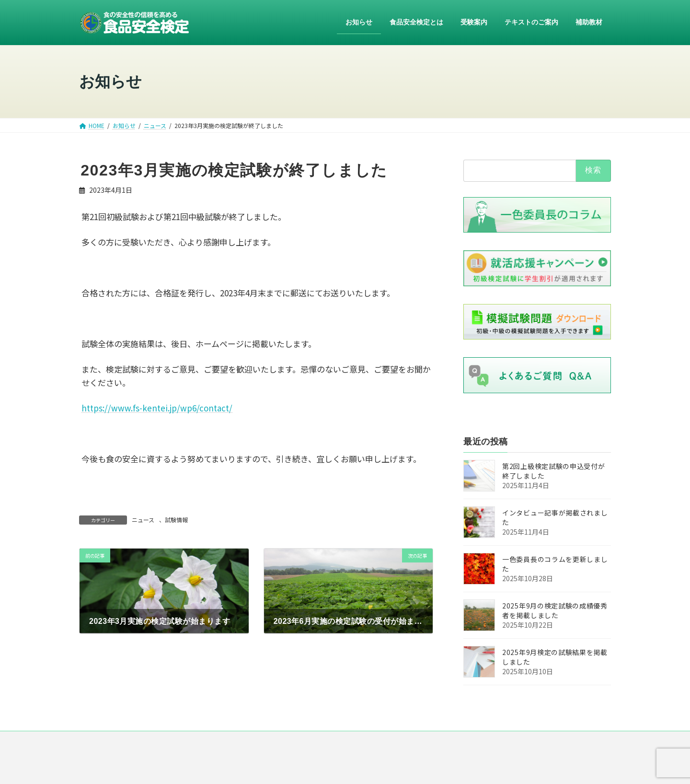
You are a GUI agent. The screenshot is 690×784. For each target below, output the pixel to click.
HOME (197, 742)
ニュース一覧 (241, 742)
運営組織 (288, 742)
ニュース (143, 520)
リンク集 (413, 742)
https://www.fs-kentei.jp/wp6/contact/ (157, 408)
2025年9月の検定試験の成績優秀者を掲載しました (555, 611)
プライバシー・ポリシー (351, 742)
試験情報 (176, 520)
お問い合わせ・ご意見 (472, 742)
